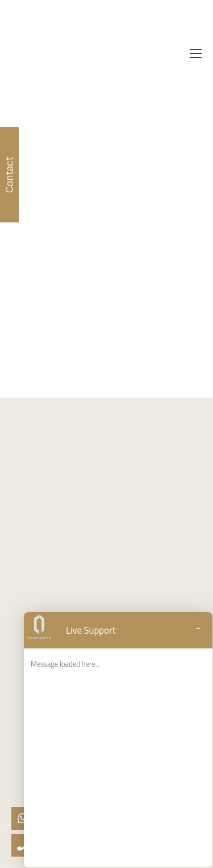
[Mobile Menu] (196, 54)
